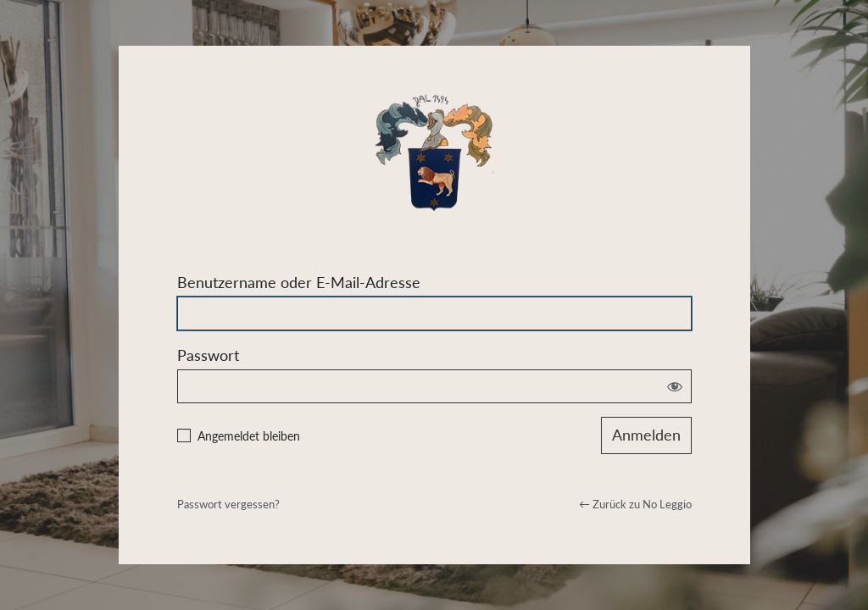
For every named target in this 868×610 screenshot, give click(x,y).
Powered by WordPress (434, 147)
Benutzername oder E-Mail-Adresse (299, 282)
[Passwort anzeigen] (675, 386)
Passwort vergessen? (228, 504)
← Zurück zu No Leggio (635, 504)
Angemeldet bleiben (249, 436)
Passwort (208, 355)
